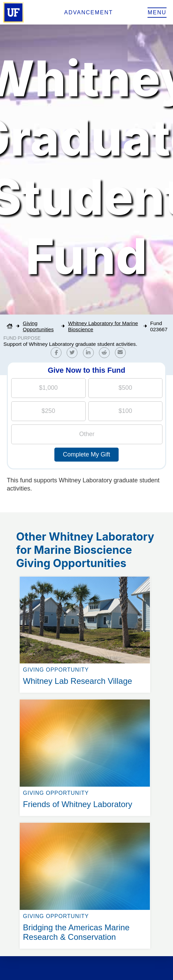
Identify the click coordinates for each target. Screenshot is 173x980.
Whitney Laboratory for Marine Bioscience (103, 326)
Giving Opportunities (38, 326)
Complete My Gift (86, 454)
